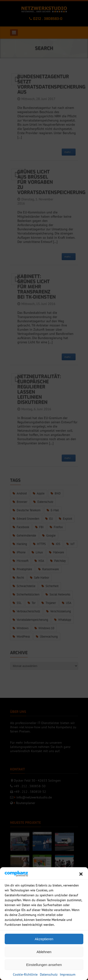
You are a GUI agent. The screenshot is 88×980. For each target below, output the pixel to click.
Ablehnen (44, 952)
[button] (81, 874)
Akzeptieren (44, 939)
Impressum (68, 974)
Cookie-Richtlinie (25, 974)
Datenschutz (49, 974)
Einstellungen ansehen (44, 965)
